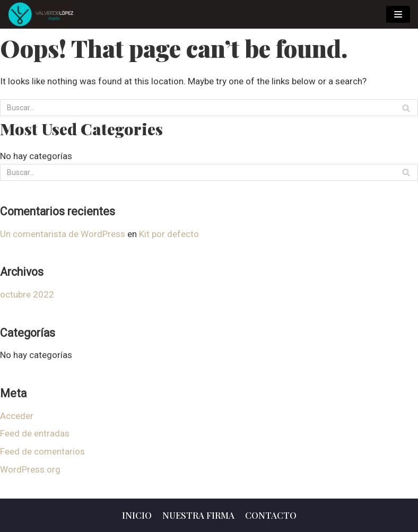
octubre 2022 (27, 294)
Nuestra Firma (198, 515)
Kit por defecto (169, 234)
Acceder (17, 416)
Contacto (271, 515)
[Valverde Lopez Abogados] (41, 14)
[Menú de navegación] (398, 14)
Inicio (137, 515)
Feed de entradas (35, 433)
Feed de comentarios (42, 451)
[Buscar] (406, 108)
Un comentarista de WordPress (63, 234)
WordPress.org (30, 469)
